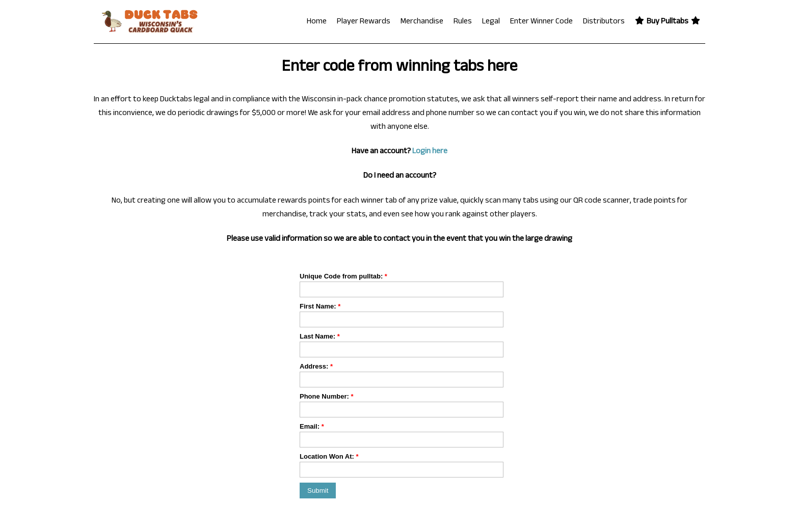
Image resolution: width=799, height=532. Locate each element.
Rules (463, 22)
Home (317, 22)
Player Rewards (364, 22)
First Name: (320, 306)
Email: (312, 426)
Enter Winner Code (541, 22)
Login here (430, 152)
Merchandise (422, 22)
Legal (491, 22)
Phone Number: (326, 396)
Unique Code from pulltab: (343, 276)
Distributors (604, 22)
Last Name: (320, 336)
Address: (316, 366)
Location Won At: (329, 456)
